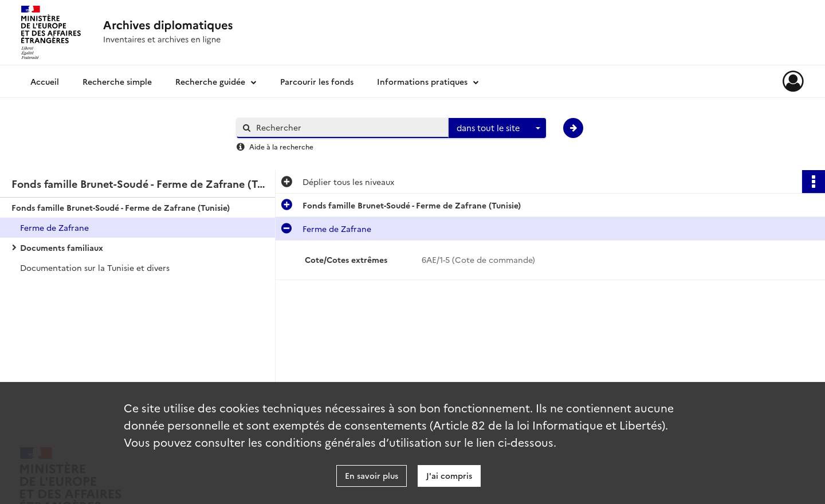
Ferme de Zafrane (54, 227)
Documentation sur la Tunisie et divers (95, 267)
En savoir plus (372, 475)
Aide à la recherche (281, 146)
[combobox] (497, 128)
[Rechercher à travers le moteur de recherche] (348, 127)
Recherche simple (117, 81)
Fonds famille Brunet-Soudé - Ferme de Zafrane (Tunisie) (121, 207)
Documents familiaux (62, 247)
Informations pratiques (422, 81)
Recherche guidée (210, 81)
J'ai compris (449, 475)
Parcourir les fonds (317, 81)
